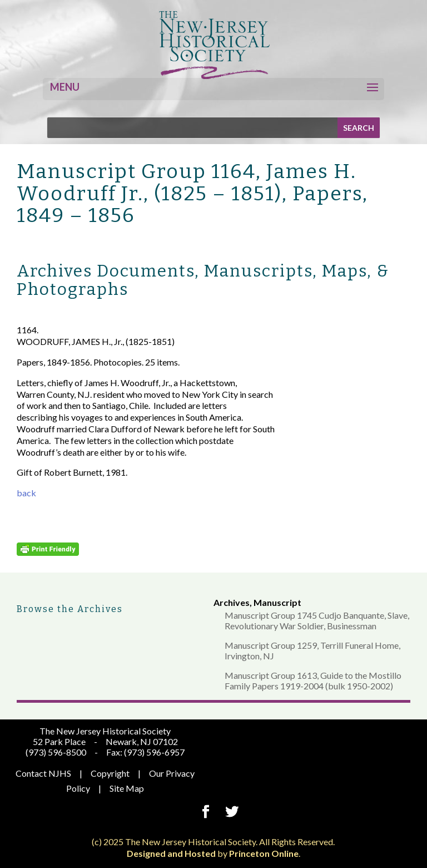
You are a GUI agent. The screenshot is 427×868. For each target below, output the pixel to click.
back (26, 493)
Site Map (127, 788)
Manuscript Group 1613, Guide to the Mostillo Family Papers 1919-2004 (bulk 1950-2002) (313, 680)
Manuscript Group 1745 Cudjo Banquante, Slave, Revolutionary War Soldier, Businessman (317, 620)
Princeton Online (264, 853)
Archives (232, 602)
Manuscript (277, 602)
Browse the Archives (70, 609)
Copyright (110, 773)
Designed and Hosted (171, 853)
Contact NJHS (43, 773)
